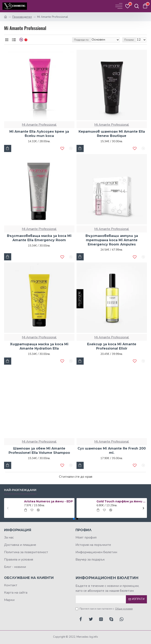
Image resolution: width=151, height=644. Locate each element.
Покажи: (129, 40)
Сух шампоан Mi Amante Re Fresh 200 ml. (112, 451)
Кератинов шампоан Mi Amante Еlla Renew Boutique (112, 134)
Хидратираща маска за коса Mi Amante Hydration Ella (39, 346)
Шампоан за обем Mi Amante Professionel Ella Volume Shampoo (39, 451)
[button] (8, 508)
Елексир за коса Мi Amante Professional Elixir (112, 346)
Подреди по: (82, 40)
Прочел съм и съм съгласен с (104, 609)
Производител (22, 17)
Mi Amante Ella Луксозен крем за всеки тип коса (39, 134)
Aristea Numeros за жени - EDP (48, 501)
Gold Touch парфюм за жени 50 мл (121, 501)
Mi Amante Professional (39, 125)
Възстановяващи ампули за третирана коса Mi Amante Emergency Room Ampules (112, 240)
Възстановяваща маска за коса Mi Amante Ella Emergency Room (39, 238)
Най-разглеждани (20, 490)
